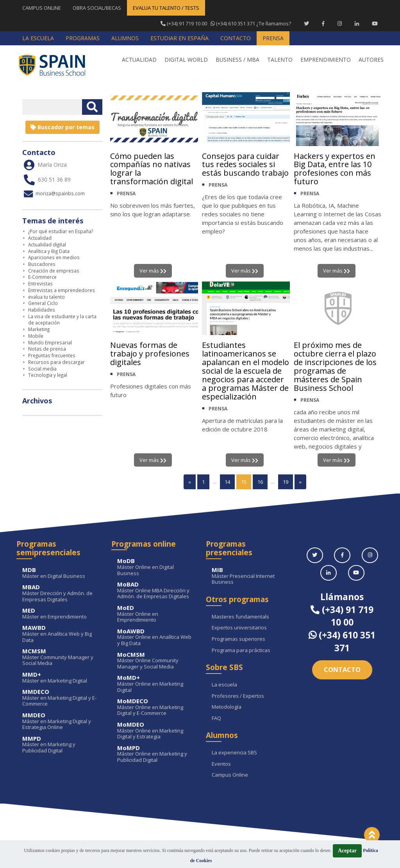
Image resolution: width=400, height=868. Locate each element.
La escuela (224, 685)
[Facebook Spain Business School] (323, 23)
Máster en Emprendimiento (61, 614)
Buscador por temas (62, 127)
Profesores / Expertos (238, 696)
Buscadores (42, 264)
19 (286, 482)
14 (227, 482)
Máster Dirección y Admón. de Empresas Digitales (61, 593)
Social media (42, 369)
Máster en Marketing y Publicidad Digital (61, 745)
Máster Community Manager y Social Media (61, 657)
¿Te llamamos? (226, 23)
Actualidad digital (47, 244)
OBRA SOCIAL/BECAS (97, 8)
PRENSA (126, 194)
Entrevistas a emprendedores (62, 290)
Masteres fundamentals (240, 617)
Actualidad (40, 238)
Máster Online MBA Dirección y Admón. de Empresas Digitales (156, 591)
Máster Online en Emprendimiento (156, 614)
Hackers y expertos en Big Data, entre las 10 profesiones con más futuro (335, 169)
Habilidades (42, 310)
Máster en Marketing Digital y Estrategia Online (61, 721)
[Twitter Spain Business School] (306, 23)
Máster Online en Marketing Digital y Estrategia (156, 731)
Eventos (221, 764)
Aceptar (347, 851)
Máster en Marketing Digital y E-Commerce (61, 698)
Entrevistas (40, 283)
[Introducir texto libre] (52, 107)
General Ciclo (43, 303)
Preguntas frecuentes (52, 355)
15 (244, 482)
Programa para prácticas (241, 651)
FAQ (216, 718)
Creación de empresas (54, 271)
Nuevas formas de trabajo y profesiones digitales (150, 354)
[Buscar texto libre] (92, 107)
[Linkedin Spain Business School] (357, 23)
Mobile (36, 336)
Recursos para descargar (56, 362)
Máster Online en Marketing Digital (156, 684)
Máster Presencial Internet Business (250, 576)
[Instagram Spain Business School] (340, 23)
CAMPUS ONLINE (42, 8)
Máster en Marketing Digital (61, 678)
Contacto (342, 670)
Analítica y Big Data (49, 251)
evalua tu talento (46, 297)
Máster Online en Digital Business (156, 567)
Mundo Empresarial (50, 342)
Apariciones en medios (54, 257)
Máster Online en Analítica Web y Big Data (156, 637)
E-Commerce (42, 277)
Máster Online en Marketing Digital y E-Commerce (156, 707)
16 (260, 482)
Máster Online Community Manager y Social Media (156, 661)
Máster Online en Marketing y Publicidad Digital (156, 754)
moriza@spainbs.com (54, 193)
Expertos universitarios (239, 628)
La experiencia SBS (234, 753)
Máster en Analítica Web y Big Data (61, 634)
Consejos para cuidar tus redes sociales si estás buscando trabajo (245, 165)
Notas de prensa (47, 349)
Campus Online (230, 775)
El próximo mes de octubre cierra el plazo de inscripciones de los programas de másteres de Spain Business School (335, 366)
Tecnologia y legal (48, 375)
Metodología (227, 707)
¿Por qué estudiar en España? (61, 231)
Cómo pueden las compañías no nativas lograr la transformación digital (152, 169)
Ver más (153, 271)
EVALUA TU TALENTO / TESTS (166, 8)
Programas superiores (238, 639)
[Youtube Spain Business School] (375, 23)
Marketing (39, 329)
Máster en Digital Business (61, 573)
